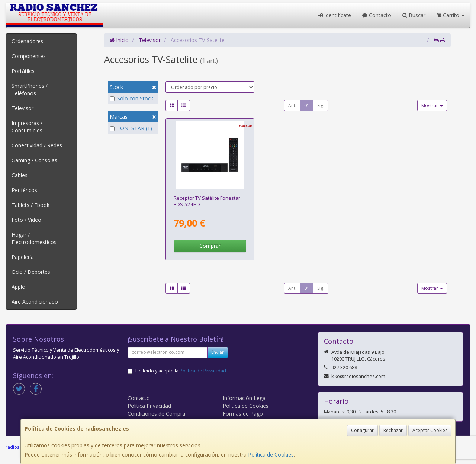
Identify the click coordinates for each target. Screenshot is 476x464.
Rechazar (393, 430)
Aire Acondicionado (35, 302)
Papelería (23, 257)
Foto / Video (26, 220)
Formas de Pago (243, 414)
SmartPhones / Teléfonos (30, 89)
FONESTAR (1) (131, 128)
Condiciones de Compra (156, 414)
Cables (20, 175)
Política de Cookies (271, 455)
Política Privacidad (149, 406)
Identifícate (335, 15)
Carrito (451, 15)
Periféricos (24, 190)
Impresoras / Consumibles (27, 127)
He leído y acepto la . (181, 371)
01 (307, 105)
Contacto (377, 15)
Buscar (414, 15)
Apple (18, 287)
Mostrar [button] (432, 105)
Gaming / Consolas (34, 160)
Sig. (321, 105)
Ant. (292, 105)
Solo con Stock (131, 98)
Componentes (29, 56)
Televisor (22, 108)
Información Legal (245, 398)
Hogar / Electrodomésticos (34, 238)
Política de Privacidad (203, 371)
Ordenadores (27, 41)
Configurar (362, 430)
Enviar (218, 352)
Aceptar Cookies (430, 430)
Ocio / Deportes (31, 272)
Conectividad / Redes (37, 145)
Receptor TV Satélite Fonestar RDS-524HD (207, 201)
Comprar (210, 246)
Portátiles (23, 71)
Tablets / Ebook (30, 205)
